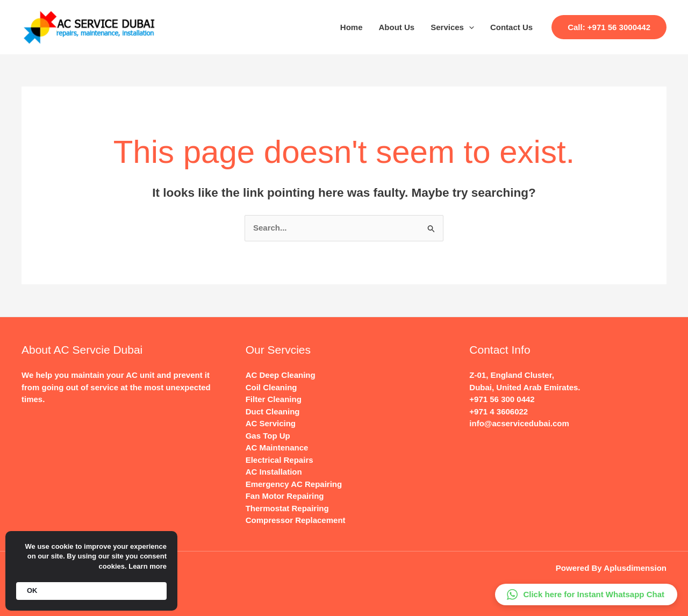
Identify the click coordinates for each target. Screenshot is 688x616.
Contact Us (511, 27)
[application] (469, 27)
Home (352, 27)
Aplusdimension (635, 568)
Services (452, 27)
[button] (609, 27)
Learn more (148, 566)
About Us (397, 27)
